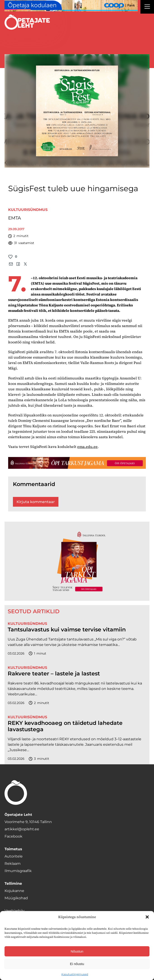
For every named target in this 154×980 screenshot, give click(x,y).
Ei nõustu (77, 964)
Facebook (13, 836)
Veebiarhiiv (14, 911)
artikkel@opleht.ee (22, 829)
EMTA (14, 218)
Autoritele (14, 856)
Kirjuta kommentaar (36, 502)
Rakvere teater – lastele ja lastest (54, 674)
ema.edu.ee (87, 447)
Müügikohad (16, 898)
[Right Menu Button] (147, 7)
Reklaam (13, 864)
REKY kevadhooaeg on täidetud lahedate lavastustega (65, 726)
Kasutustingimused (75, 974)
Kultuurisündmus (28, 210)
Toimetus (13, 849)
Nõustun (77, 951)
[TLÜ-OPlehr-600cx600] (77, 561)
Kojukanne (14, 891)
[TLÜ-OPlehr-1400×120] (77, 463)
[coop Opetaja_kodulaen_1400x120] (71, 6)
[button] (147, 917)
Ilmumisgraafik (18, 871)
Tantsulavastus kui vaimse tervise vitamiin (67, 630)
